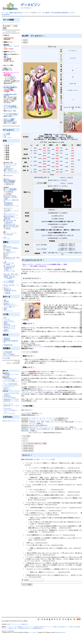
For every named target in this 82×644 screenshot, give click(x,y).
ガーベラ (42, 418)
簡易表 (8, 265)
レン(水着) (7, 376)
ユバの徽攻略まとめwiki (22, 628)
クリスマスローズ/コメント (11, 385)
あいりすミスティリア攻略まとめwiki (52, 627)
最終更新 (64, 13)
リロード (40, 13)
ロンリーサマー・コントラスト (11, 47)
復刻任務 (7, 181)
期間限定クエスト (10, 304)
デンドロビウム (33, 418)
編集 (11, 13)
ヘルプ (71, 13)
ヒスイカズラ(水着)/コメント (11, 382)
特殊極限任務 (9, 203)
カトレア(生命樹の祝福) (10, 384)
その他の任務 (9, 235)
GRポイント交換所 (9, 119)
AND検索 (7, 26)
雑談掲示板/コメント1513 (11, 374)
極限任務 (8, 167)
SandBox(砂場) (8, 352)
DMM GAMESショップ (10, 122)
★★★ (6, 255)
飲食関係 (8, 293)
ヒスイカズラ (8, 404)
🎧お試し (13, 77)
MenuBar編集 (6, 358)
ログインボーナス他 (9, 326)
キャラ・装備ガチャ (9, 307)
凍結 (16, 13)
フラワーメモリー (10, 259)
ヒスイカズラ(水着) (9, 380)
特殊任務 (8, 229)
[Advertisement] (31, 25)
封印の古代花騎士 (9, 216)
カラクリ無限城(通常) (11, 190)
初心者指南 (7, 135)
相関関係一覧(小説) (11, 291)
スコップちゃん (8, 320)
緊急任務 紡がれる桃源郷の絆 (40, 429)
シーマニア (50, 420)
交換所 (6, 308)
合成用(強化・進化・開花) (12, 258)
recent (13, 32)
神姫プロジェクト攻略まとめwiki (69, 627)
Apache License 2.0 (61, 632)
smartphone (6, 15)
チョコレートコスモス (38, 347)
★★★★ (7, 254)
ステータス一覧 (9, 263)
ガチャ (8, 252)
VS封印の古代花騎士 (10, 196)
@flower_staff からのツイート (11, 421)
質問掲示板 (7, 339)
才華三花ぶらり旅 (10, 224)
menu (9, 32)
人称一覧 (8, 292)
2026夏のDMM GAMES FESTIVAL (10, 95)
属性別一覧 (8, 269)
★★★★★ (8, 249)
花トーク (6, 288)
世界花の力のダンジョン (12, 206)
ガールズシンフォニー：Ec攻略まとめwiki (33, 627)
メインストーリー (9, 144)
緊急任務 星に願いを (30, 272)
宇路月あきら (29, 410)
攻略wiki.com (5, 631)
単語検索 (57, 13)
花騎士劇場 (7, 325)
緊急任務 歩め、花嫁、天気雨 (40, 422)
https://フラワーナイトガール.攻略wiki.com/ (18, 624)
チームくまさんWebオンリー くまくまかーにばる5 (11, 114)
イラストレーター (10, 271)
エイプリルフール (10, 329)
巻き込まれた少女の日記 (11, 227)
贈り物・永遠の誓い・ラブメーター (11, 286)
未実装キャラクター (9, 322)
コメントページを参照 (48, 459)
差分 (20, 13)
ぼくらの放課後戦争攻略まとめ (36, 628)
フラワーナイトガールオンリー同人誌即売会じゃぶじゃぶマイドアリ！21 (11, 107)
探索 (5, 300)
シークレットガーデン (11, 233)
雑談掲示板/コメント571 (11, 399)
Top (22, 8)
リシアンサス (41, 420)
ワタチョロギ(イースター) (50, 390)
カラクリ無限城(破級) (11, 189)
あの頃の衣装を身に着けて (12, 225)
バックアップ (27, 13)
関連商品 (6, 330)
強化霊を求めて (9, 169)
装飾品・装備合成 (9, 277)
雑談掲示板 (7, 338)
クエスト (6, 303)
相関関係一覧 (7, 289)
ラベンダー (77, 341)
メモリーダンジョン (11, 165)
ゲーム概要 (7, 133)
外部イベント (7, 331)
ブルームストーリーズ (11, 215)
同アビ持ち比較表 (9, 282)
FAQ (5, 136)
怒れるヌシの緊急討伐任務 (11, 201)
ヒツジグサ (55, 375)
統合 (17, 248)
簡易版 (8, 251)
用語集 (6, 323)
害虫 (5, 237)
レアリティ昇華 (10, 248)
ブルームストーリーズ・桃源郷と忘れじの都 (53, 427)
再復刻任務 (8, 182)
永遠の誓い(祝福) (34, 425)
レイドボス (7, 239)
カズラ (70, 382)
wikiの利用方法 (8, 353)
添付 (34, 13)
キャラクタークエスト (12, 305)
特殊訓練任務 (9, 204)
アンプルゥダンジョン (11, 171)
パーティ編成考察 (9, 281)
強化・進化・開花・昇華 (11, 274)
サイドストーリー (10, 214)
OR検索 (15, 26)
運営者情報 (11, 631)
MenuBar (6, 388)
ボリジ (26, 373)
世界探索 (6, 301)
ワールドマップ (8, 311)
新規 (47, 13)
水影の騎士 (8, 219)
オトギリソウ (51, 418)
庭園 (5, 310)
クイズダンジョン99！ (11, 164)
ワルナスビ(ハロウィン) (29, 392)
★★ (6, 256)
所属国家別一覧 (10, 267)
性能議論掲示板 (8, 345)
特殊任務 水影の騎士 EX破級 (11, 198)
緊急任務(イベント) (10, 180)
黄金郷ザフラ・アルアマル (11, 212)
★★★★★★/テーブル (10, 378)
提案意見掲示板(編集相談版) (11, 341)
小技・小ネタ (7, 137)
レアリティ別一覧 (10, 266)
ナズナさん (7, 319)
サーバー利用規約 (10, 354)
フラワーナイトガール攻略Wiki (14, 627)
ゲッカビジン (31, 5)
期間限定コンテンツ (9, 327)
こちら (40, 413)
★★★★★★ (8, 247)
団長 (5, 318)
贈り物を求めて (9, 176)
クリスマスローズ (9, 387)
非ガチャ (13, 252)
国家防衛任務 (9, 222)
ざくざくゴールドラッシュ (11, 173)
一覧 (52, 13)
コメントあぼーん (33, 632)
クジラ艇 (7, 210)
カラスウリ (32, 420)
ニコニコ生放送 (8, 89)
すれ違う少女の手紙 (10, 221)
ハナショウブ (68, 297)
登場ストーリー (10, 270)
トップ (5, 13)
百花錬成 (9, 278)
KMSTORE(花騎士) (9, 120)
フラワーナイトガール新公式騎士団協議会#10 (10, 87)
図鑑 (5, 245)
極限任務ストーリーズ (11, 218)
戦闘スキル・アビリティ (12, 275)
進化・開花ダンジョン (11, 170)
